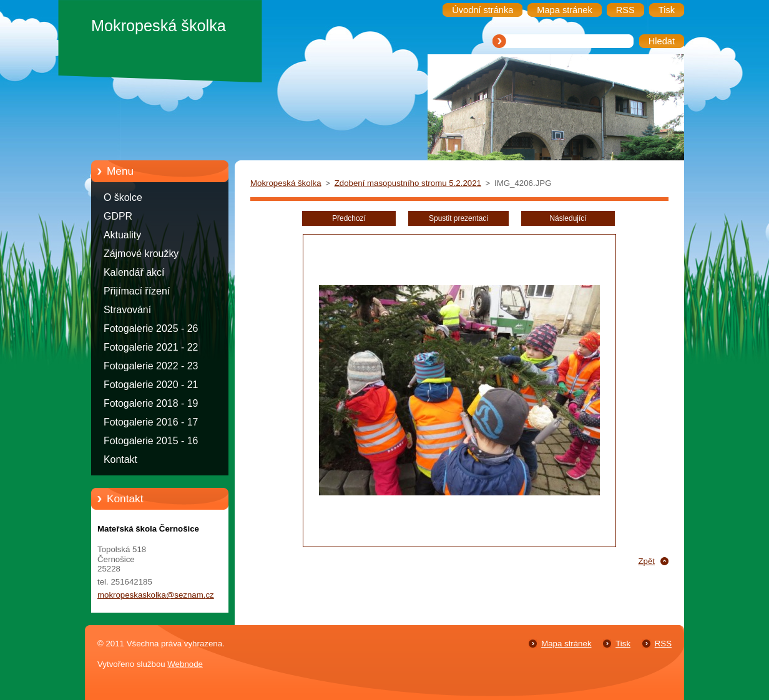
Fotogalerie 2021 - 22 (151, 347)
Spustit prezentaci (458, 218)
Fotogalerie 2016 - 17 (151, 422)
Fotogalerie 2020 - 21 (151, 385)
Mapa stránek (566, 644)
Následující (568, 218)
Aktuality (122, 235)
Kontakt (120, 459)
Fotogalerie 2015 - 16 (151, 441)
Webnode (185, 664)
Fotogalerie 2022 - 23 (151, 366)
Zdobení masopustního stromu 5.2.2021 (408, 183)
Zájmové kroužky (141, 254)
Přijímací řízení (137, 291)
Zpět (646, 561)
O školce (123, 197)
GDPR (118, 216)
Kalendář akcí (134, 272)
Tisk (623, 644)
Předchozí (349, 218)
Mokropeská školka (286, 183)
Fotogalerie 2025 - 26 (151, 328)
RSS (663, 644)
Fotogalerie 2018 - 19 (151, 403)
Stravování (127, 310)
